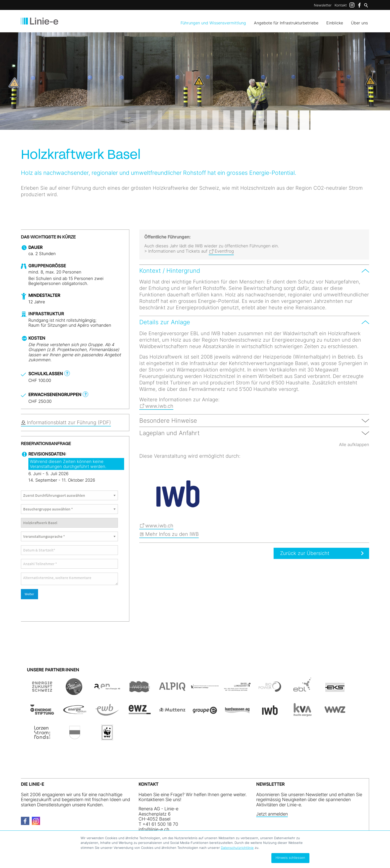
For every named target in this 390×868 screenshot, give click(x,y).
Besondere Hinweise (168, 421)
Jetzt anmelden (272, 805)
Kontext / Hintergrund (170, 271)
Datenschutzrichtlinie (237, 848)
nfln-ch (154, 820)
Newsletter (323, 5)
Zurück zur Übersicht (299, 553)
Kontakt (341, 5)
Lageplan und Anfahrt (170, 433)
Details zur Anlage (165, 322)
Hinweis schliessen (290, 858)
